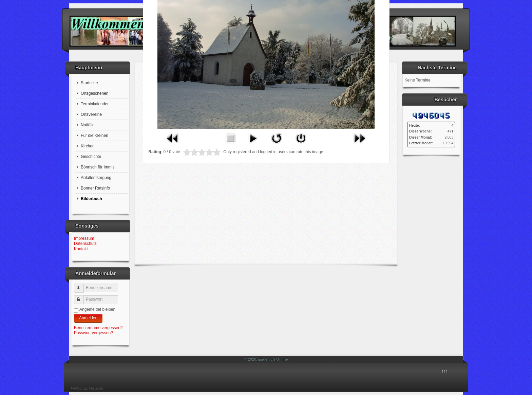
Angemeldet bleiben (97, 309)
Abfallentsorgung (96, 178)
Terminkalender (95, 104)
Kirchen (88, 146)
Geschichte (91, 157)
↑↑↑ (445, 371)
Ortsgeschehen (94, 93)
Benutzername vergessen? (98, 328)
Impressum (84, 238)
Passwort (82, 297)
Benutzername (82, 285)
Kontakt (81, 249)
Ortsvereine (91, 114)
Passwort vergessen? (93, 333)
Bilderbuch (91, 199)
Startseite (89, 83)
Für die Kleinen (94, 136)
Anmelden (88, 318)
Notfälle (88, 125)
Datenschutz (85, 244)
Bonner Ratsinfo (95, 188)
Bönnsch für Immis (98, 167)
